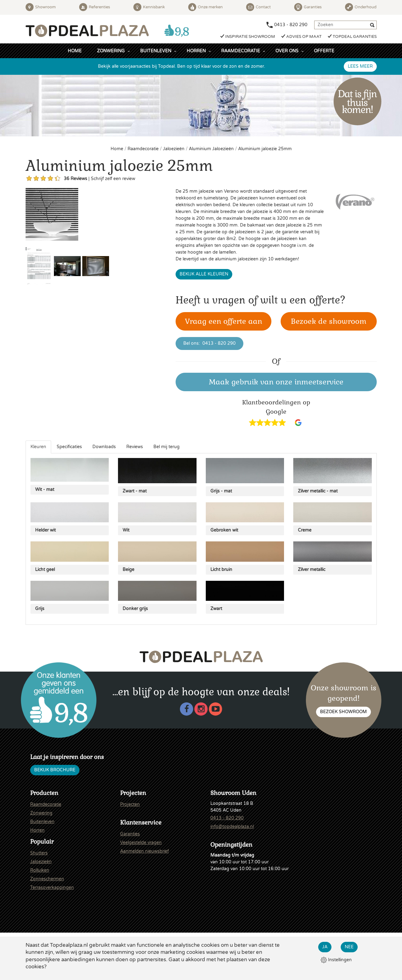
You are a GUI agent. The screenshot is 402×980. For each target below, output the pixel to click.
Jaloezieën (174, 149)
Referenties (95, 7)
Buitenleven (156, 51)
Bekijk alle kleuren (204, 274)
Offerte (324, 51)
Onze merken (205, 7)
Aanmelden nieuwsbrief (144, 851)
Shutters (39, 853)
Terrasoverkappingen (52, 888)
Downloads (104, 447)
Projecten (130, 804)
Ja (325, 947)
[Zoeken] (373, 26)
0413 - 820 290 (291, 25)
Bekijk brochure (55, 770)
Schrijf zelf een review (113, 179)
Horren (196, 51)
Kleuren (38, 447)
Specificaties (69, 447)
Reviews (135, 447)
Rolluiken (40, 870)
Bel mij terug (166, 447)
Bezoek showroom (343, 712)
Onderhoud (361, 7)
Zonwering (111, 51)
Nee (349, 947)
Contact (258, 7)
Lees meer (360, 66)
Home (75, 51)
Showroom (41, 7)
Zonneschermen (47, 879)
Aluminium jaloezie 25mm (265, 149)
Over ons (287, 51)
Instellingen (336, 960)
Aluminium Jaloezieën (212, 149)
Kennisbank (149, 7)
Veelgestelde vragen (141, 843)
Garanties (308, 7)
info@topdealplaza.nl (232, 827)
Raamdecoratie (241, 51)
